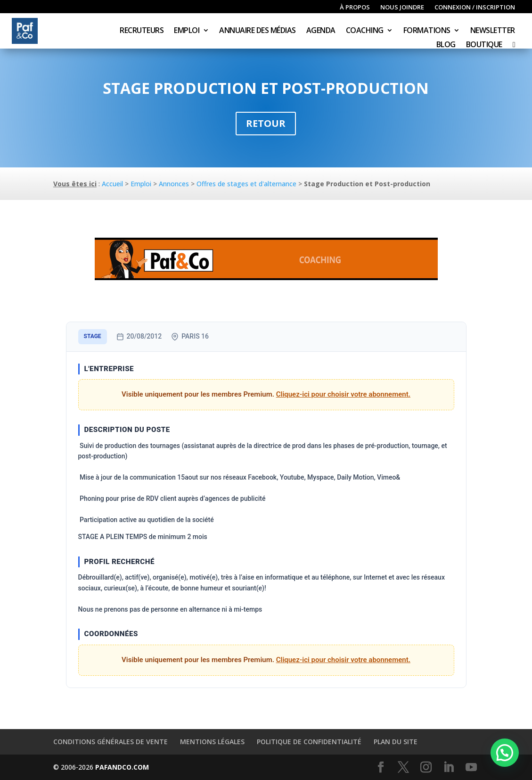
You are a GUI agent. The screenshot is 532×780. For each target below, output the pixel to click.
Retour (266, 123)
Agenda (321, 31)
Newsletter (493, 31)
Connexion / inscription (475, 8)
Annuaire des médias (258, 31)
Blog (446, 45)
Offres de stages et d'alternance (246, 184)
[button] (505, 753)
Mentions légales (212, 742)
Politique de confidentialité (309, 742)
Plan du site (396, 742)
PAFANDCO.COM (122, 767)
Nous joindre (402, 8)
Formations (427, 31)
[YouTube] (471, 768)
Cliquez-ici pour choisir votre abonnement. (343, 394)
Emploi (187, 31)
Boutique (484, 45)
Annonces (174, 184)
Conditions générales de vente (110, 742)
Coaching (365, 31)
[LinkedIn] (449, 768)
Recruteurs (142, 31)
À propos (355, 8)
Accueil (112, 184)
